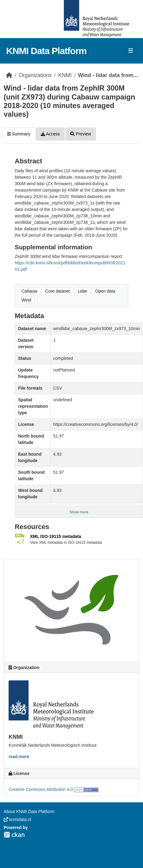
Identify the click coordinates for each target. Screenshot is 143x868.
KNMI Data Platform (46, 51)
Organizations (35, 75)
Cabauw (29, 291)
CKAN (14, 835)
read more (19, 757)
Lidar (82, 291)
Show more (79, 512)
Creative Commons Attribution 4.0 (41, 789)
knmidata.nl (17, 819)
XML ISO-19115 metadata (56, 536)
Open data (105, 291)
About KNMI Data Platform (29, 812)
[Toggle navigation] (131, 51)
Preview (81, 134)
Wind (26, 300)
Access (50, 134)
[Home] (9, 75)
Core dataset (57, 291)
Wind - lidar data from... (108, 75)
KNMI (65, 75)
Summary (19, 134)
